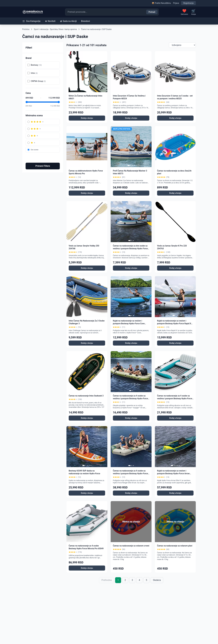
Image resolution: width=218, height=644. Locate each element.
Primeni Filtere (43, 166)
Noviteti (50, 21)
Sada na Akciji (68, 21)
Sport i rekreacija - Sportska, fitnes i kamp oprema (55, 29)
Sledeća (157, 580)
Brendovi (86, 21)
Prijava (176, 3)
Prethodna (106, 580)
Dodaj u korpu (87, 118)
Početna (26, 29)
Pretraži (152, 12)
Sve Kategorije (31, 21)
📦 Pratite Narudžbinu (161, 3)
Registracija (188, 3)
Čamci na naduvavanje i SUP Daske (96, 29)
